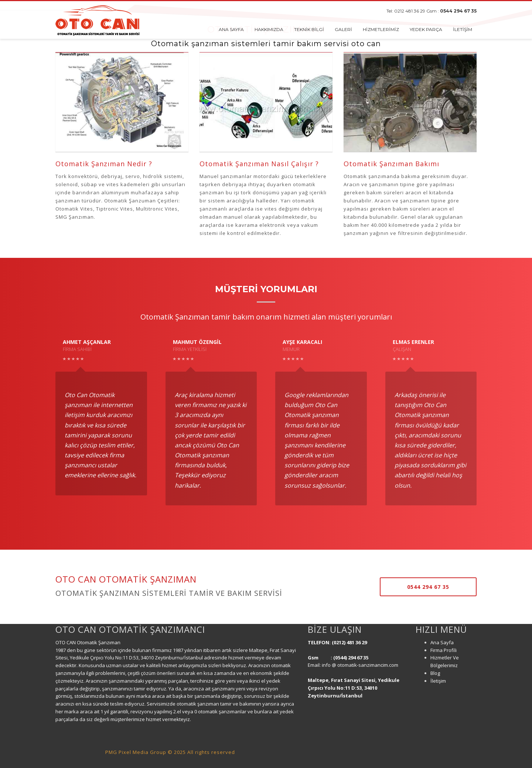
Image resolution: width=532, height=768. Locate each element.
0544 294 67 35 (458, 11)
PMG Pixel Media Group (136, 752)
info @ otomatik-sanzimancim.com (361, 665)
